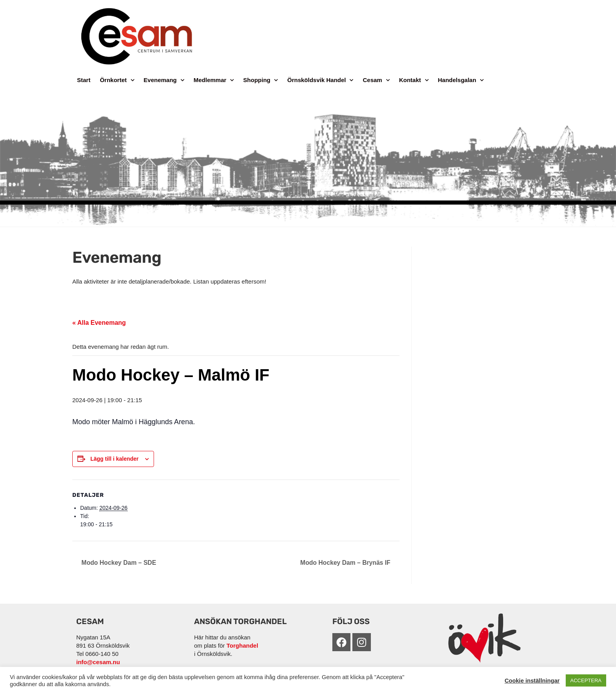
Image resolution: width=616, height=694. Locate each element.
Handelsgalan (461, 80)
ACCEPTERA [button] (586, 680)
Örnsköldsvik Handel (320, 80)
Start (84, 80)
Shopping (260, 80)
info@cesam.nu (98, 662)
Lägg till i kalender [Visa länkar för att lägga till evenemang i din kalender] (115, 459)
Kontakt (414, 80)
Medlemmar (214, 80)
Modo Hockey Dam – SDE (119, 563)
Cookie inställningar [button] (532, 681)
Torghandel (243, 645)
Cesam (376, 80)
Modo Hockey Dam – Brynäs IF (345, 563)
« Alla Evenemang (99, 323)
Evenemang (164, 80)
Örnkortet (117, 80)
